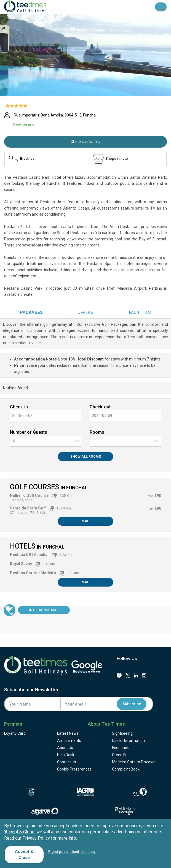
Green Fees (122, 755)
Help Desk (66, 755)
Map (85, 521)
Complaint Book (126, 769)
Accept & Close (24, 854)
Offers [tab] (85, 312)
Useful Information (128, 740)
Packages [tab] (31, 312)
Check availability (85, 142)
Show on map (24, 124)
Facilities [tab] (140, 312)
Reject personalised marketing (72, 852)
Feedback (120, 748)
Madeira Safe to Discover (134, 762)
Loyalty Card (15, 733)
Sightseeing (122, 733)
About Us (65, 748)
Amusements (69, 740)
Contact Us (67, 762)
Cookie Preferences (74, 769)
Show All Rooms (86, 457)
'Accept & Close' (20, 832)
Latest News (68, 733)
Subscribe (132, 704)
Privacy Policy (36, 838)
